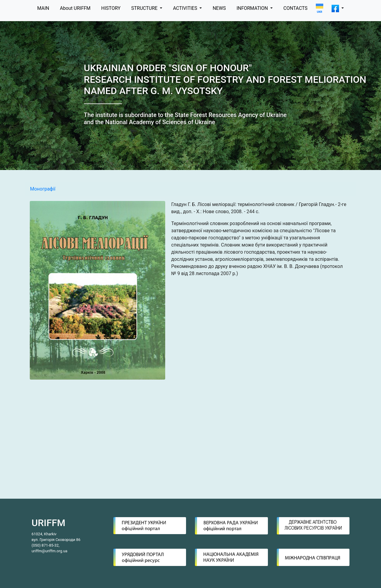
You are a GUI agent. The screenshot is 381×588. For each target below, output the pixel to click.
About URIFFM (75, 8)
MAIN (43, 8)
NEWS (219, 8)
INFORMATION (253, 8)
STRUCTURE (145, 8)
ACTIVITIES (186, 8)
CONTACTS (295, 8)
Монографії (43, 189)
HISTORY (111, 8)
